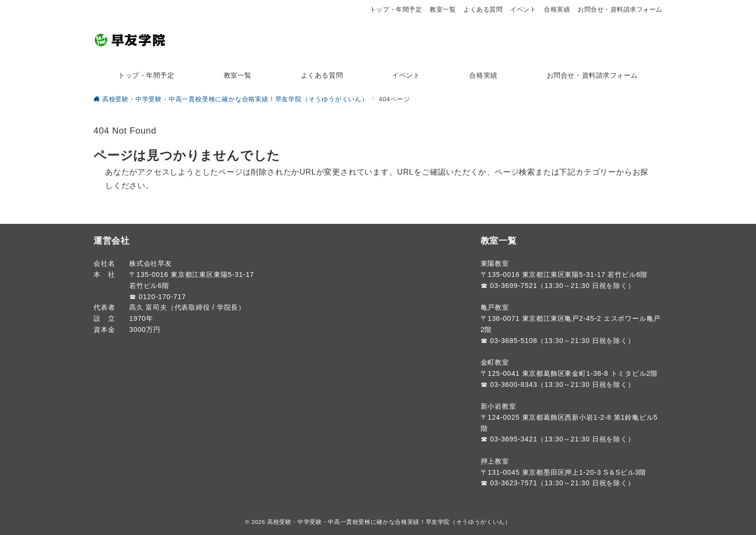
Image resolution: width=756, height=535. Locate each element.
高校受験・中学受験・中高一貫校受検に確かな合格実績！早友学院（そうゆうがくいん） (389, 522)
